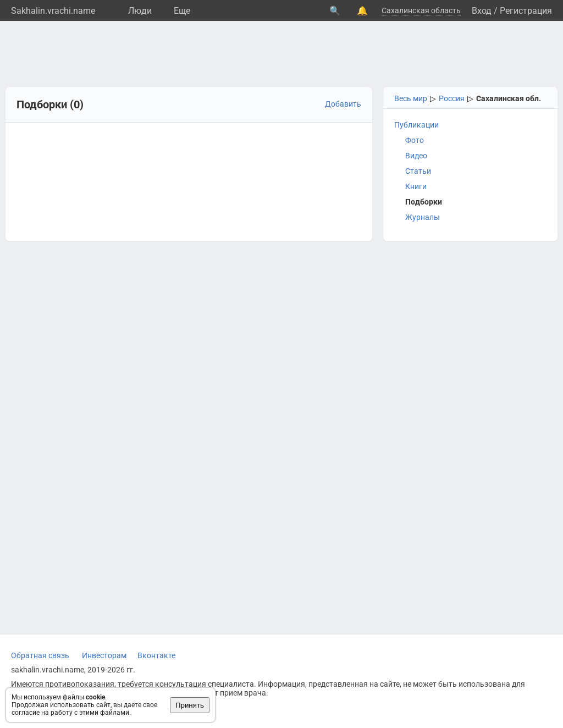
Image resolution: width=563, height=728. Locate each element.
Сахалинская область (421, 10)
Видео (416, 156)
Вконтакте (156, 655)
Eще (182, 11)
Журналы (423, 217)
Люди (140, 11)
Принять (190, 705)
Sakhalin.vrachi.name (53, 11)
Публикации (416, 125)
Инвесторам (104, 655)
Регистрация (526, 11)
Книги (416, 186)
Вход (482, 11)
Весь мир (411, 98)
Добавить (343, 104)
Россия (452, 98)
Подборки (424, 202)
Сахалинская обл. (509, 98)
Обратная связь (40, 655)
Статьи (418, 171)
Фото (415, 140)
